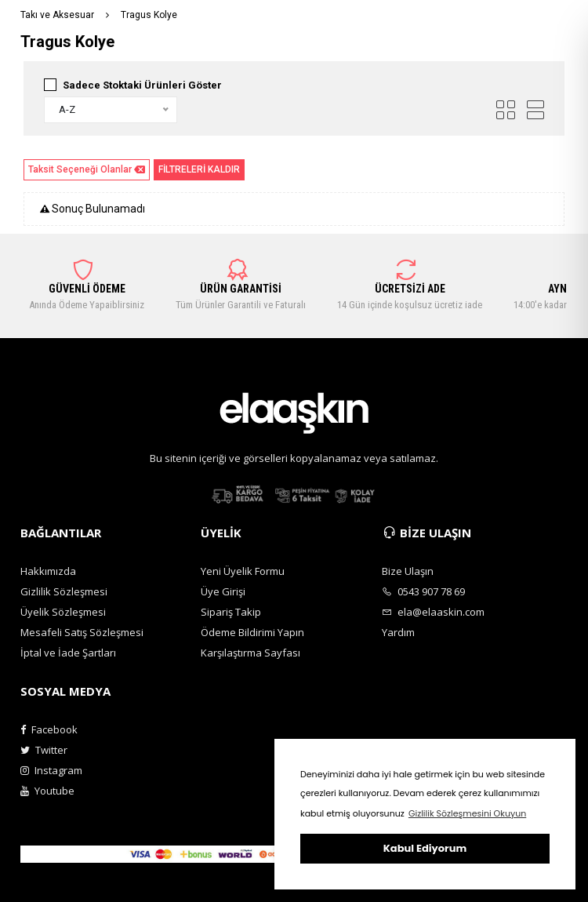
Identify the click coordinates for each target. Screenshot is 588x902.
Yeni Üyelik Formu (243, 571)
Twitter (44, 750)
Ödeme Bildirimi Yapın (252, 632)
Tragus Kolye (149, 15)
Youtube (47, 791)
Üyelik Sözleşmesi (63, 612)
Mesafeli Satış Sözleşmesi (82, 632)
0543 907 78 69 (423, 591)
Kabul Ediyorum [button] (425, 848)
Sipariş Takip (231, 612)
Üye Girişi (223, 591)
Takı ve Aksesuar (57, 15)
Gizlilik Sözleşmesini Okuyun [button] (467, 813)
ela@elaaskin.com (433, 612)
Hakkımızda (48, 571)
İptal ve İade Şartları (68, 653)
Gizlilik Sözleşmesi (64, 591)
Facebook (49, 729)
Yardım (398, 632)
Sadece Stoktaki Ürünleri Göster (142, 85)
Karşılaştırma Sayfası (250, 653)
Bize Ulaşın (408, 571)
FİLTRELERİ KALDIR (199, 169)
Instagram (51, 770)
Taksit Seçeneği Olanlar (87, 170)
